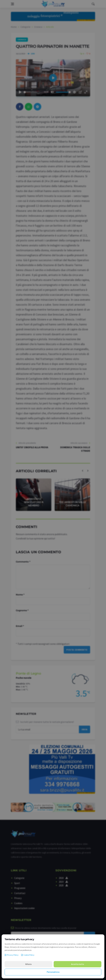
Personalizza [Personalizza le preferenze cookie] (53, 972)
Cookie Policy (28, 955)
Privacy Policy (12, 955)
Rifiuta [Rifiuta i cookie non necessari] (28, 964)
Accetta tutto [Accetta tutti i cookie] (78, 964)
